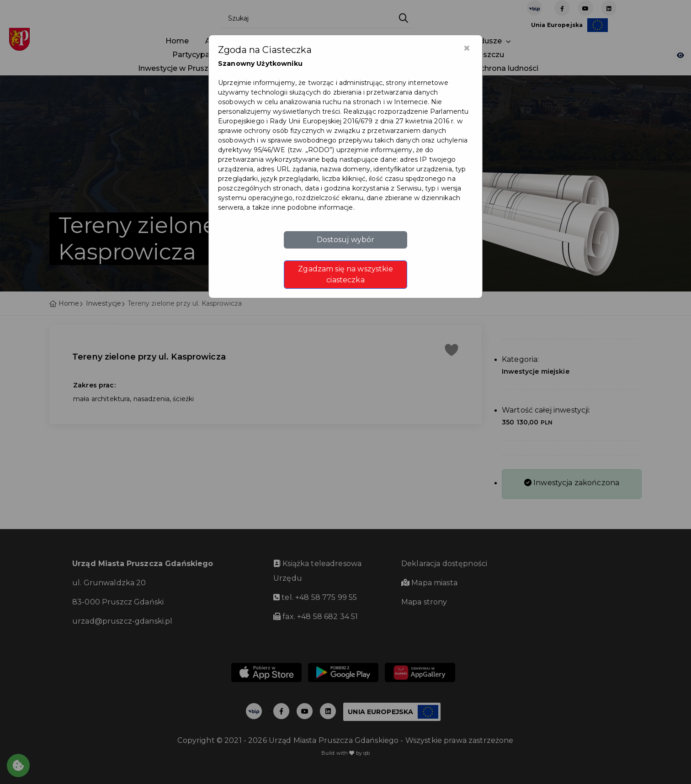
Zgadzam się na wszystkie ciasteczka (345, 274)
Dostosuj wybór (346, 240)
